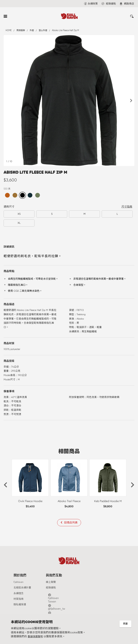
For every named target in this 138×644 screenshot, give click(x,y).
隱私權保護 (20, 606)
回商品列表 (71, 523)
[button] (131, 101)
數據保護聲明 (36, 637)
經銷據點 (51, 589)
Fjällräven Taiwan (59, 596)
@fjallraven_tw (58, 602)
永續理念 (19, 594)
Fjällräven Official (59, 608)
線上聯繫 (51, 583)
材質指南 (19, 600)
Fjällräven (19, 583)
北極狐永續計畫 (22, 589)
